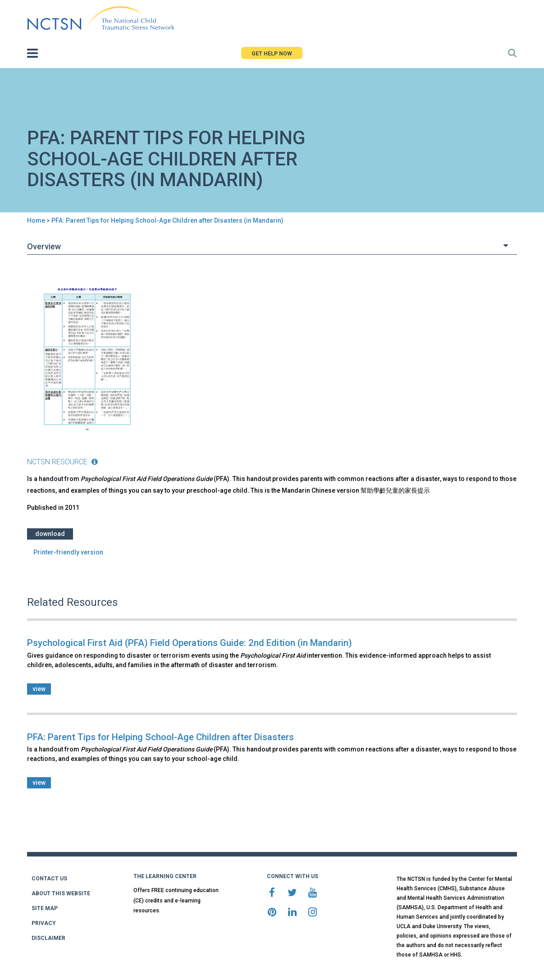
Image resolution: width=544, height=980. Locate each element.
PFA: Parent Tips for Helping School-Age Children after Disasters (160, 737)
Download (50, 534)
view (39, 689)
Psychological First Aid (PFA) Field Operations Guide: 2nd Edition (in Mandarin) (190, 643)
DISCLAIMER (48, 938)
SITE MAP (45, 908)
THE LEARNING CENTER (165, 876)
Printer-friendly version (68, 552)
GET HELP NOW (272, 54)
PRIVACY (44, 923)
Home (36, 220)
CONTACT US (49, 879)
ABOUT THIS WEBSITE (61, 893)
